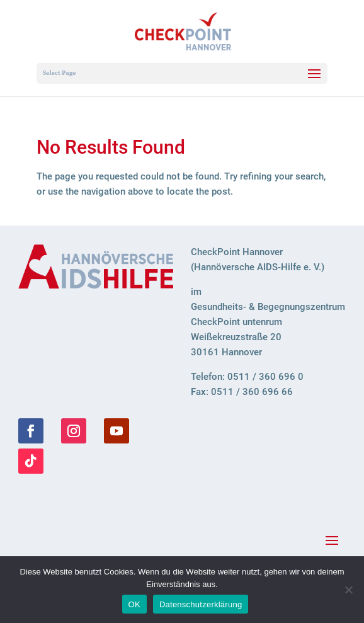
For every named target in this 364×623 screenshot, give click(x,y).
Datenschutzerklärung (201, 604)
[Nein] (348, 590)
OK (134, 604)
